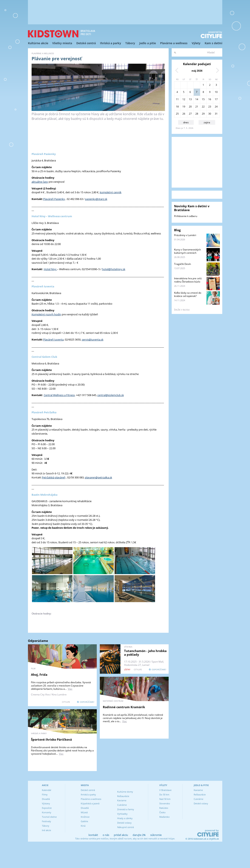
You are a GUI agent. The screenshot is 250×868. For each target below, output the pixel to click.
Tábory (130, 43)
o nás (106, 835)
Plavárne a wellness (174, 43)
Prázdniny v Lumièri (185, 235)
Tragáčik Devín (182, 264)
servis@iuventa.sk (93, 339)
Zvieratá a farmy (126, 809)
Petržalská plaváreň (54, 477)
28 (197, 114)
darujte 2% (139, 835)
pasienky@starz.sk (96, 199)
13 (190, 99)
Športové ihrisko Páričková (51, 739)
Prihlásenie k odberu (186, 216)
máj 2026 (197, 71)
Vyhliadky (122, 814)
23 (210, 107)
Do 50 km (164, 794)
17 (216, 99)
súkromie (156, 835)
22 (203, 107)
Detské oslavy (124, 823)
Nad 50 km (165, 799)
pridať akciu (121, 835)
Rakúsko (164, 808)
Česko (162, 812)
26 (184, 114)
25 (177, 114)
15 (203, 99)
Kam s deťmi (213, 43)
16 (210, 99)
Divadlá (46, 799)
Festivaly (46, 821)
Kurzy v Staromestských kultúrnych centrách (187, 251)
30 (210, 114)
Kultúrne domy (125, 792)
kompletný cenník (111, 192)
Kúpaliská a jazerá (90, 803)
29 (203, 114)
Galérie (84, 821)
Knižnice (85, 817)
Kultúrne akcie (38, 43)
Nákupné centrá (126, 827)
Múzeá (84, 812)
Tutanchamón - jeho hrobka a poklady (145, 653)
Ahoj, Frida (39, 675)
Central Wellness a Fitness (59, 395)
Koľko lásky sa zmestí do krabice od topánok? (188, 294)
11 (177, 99)
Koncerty (47, 812)
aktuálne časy (40, 182)
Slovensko (165, 803)
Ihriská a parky (111, 43)
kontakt (93, 835)
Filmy (45, 794)
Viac (70, 689)
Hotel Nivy (50, 269)
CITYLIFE (66, 702)
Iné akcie (46, 830)
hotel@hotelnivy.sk (114, 269)
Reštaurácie (123, 796)
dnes (186, 122)
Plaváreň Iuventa (53, 339)
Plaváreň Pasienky (54, 199)
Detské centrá (86, 43)
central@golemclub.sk (111, 395)
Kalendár (47, 790)
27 (190, 114)
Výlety (196, 43)
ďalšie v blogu (182, 310)
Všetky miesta (62, 43)
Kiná (83, 826)
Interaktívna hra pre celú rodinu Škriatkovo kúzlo (188, 280)
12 (184, 99)
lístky (127, 669)
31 (216, 114)
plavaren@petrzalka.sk (98, 477)
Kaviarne (122, 800)
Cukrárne (122, 805)
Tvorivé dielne (49, 817)
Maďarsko (164, 817)
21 (197, 107)
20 (190, 107)
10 (216, 92)
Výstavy (46, 803)
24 (216, 107)
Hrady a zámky (125, 818)
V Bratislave (165, 790)
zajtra (207, 122)
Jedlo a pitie (148, 43)
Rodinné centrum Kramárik (124, 707)
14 (197, 99)
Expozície (47, 808)
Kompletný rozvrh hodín (46, 314)
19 (184, 107)
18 (177, 107)
